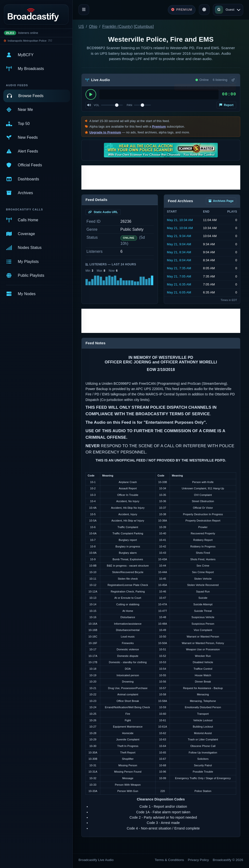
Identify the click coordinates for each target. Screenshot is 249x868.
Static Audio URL (103, 212)
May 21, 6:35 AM (179, 284)
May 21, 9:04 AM (179, 244)
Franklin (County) (117, 27)
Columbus (144, 27)
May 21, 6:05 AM (179, 292)
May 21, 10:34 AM (180, 220)
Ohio (93, 27)
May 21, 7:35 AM (179, 268)
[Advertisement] (161, 177)
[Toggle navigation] (84, 10)
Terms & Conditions (169, 860)
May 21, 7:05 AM (179, 276)
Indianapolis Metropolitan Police (27, 41)
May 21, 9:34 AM (179, 236)
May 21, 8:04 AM (179, 260)
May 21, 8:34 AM (179, 252)
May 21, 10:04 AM (180, 228)
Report (226, 105)
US (81, 27)
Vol (97, 105)
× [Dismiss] (233, 88)
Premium (159, 127)
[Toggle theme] (204, 10)
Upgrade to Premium (105, 132)
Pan (129, 105)
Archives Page (221, 201)
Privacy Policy (198, 860)
